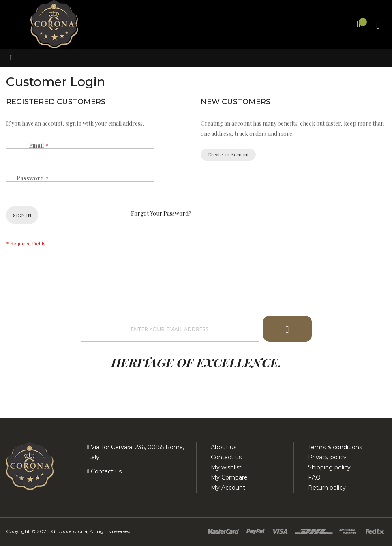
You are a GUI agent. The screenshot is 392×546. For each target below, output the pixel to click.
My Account (228, 488)
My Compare (229, 477)
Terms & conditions (335, 447)
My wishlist (226, 467)
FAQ (314, 477)
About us (224, 447)
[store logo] (54, 24)
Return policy (327, 488)
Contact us (105, 471)
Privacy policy (327, 457)
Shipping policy (329, 467)
